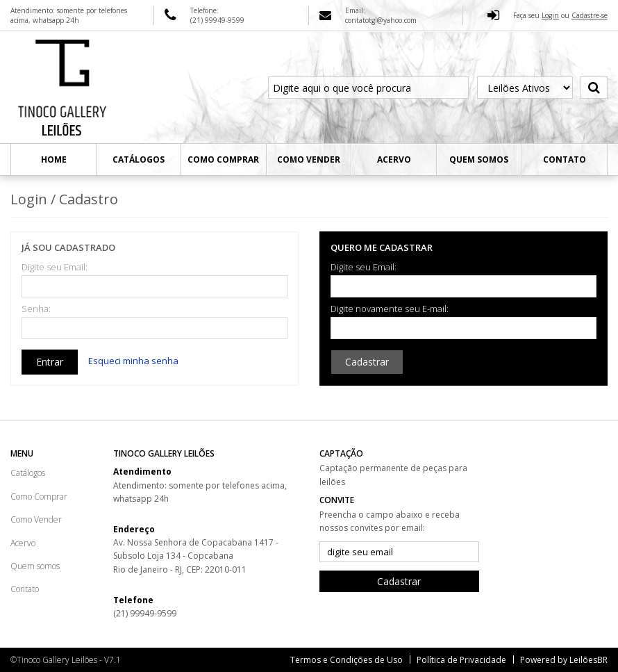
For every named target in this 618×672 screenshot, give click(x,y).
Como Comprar (223, 159)
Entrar (50, 362)
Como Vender (309, 159)
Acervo (394, 159)
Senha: (36, 309)
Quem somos (479, 159)
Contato (565, 159)
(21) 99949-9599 (145, 613)
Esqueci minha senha (133, 361)
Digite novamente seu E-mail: (390, 309)
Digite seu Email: (55, 267)
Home (54, 159)
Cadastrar (367, 362)
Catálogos (139, 159)
